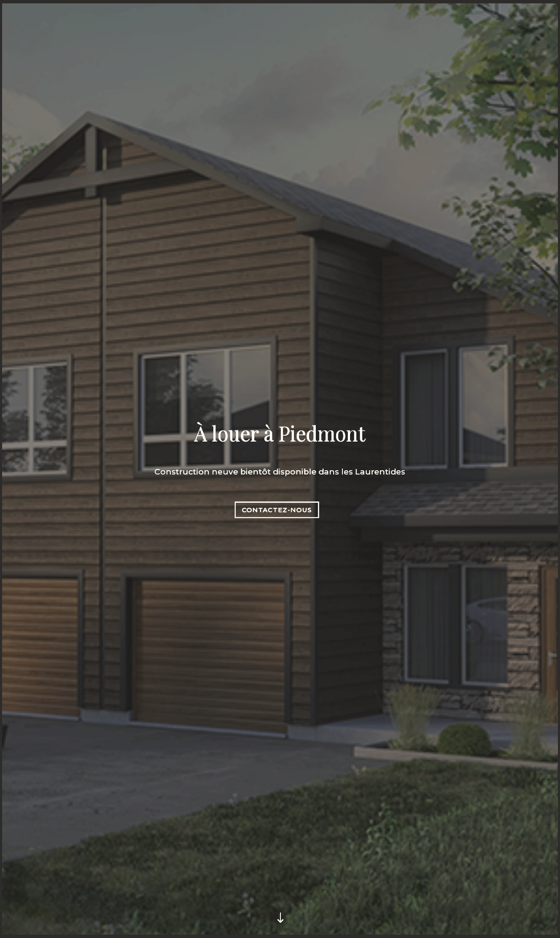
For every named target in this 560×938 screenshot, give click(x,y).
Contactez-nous (277, 509)
